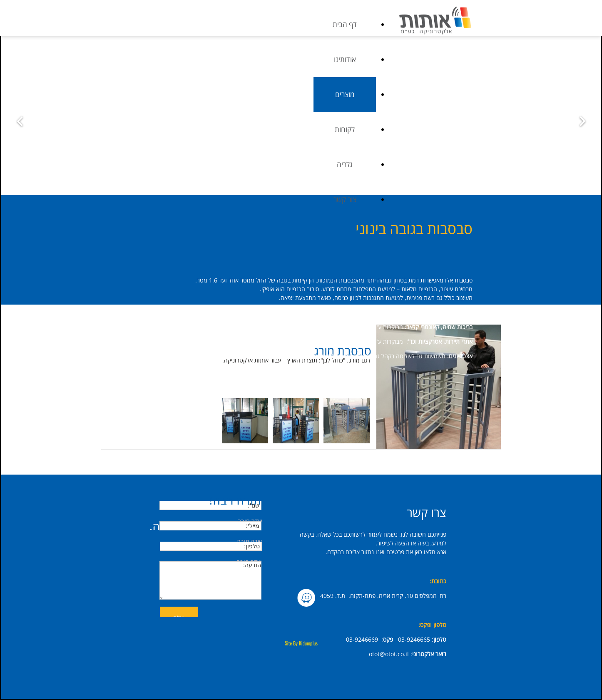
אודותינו (445, 59)
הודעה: (210, 580)
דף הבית (445, 24)
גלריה (445, 164)
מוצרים (445, 94)
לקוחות (445, 129)
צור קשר (445, 199)
